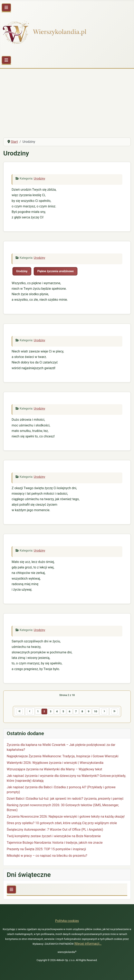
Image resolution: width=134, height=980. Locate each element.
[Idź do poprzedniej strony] (30, 711)
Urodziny (39, 179)
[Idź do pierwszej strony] (20, 711)
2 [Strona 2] (44, 711)
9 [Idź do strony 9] (89, 711)
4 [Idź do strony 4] (57, 711)
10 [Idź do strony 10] (96, 711)
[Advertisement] (67, 104)
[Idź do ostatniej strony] (114, 711)
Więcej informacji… (88, 944)
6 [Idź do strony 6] (70, 711)
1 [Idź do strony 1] (38, 711)
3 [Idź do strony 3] (51, 711)
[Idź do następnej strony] (104, 711)
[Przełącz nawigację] (6, 8)
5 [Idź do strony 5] (63, 711)
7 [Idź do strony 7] (76, 711)
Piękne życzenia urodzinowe (56, 271)
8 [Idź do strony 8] (82, 711)
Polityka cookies (67, 921)
